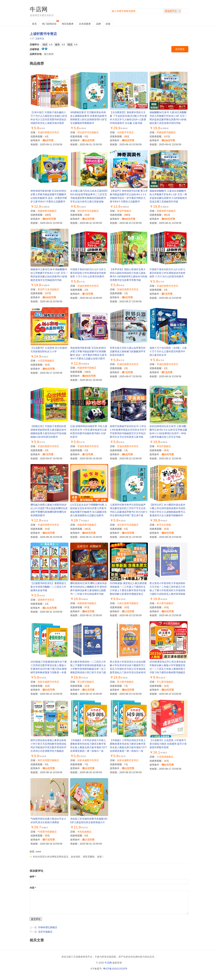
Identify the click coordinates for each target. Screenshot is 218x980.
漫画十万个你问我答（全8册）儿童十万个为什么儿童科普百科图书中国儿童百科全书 (168, 351)
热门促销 (49, 24)
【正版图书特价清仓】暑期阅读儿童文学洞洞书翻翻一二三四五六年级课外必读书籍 (48, 587)
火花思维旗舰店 (46, 361)
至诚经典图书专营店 (48, 132)
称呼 (32, 877)
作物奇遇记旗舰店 (48, 927)
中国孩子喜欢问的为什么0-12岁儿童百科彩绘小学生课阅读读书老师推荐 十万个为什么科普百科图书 (88, 273)
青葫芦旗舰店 (124, 211)
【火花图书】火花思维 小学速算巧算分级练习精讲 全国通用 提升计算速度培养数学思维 (168, 744)
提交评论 (36, 919)
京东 (85, 24)
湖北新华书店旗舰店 (88, 132)
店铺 (108, 24)
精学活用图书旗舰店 (48, 760)
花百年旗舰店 (45, 932)
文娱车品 (40, 38)
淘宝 (68, 24)
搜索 (185, 11)
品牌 (98, 24)
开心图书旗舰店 (165, 682)
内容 (32, 888)
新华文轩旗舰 (164, 525)
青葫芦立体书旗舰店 (48, 289)
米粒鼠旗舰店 (84, 832)
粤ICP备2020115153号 (115, 969)
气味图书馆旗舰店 (47, 832)
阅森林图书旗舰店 (166, 132)
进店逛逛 (180, 49)
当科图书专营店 (125, 132)
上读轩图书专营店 (43, 34)
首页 (34, 24)
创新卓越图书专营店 (48, 682)
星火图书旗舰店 (165, 603)
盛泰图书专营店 (46, 600)
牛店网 (39, 9)
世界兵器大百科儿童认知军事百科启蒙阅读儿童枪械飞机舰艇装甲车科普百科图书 (128, 351)
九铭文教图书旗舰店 (128, 603)
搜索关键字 (111, 9)
